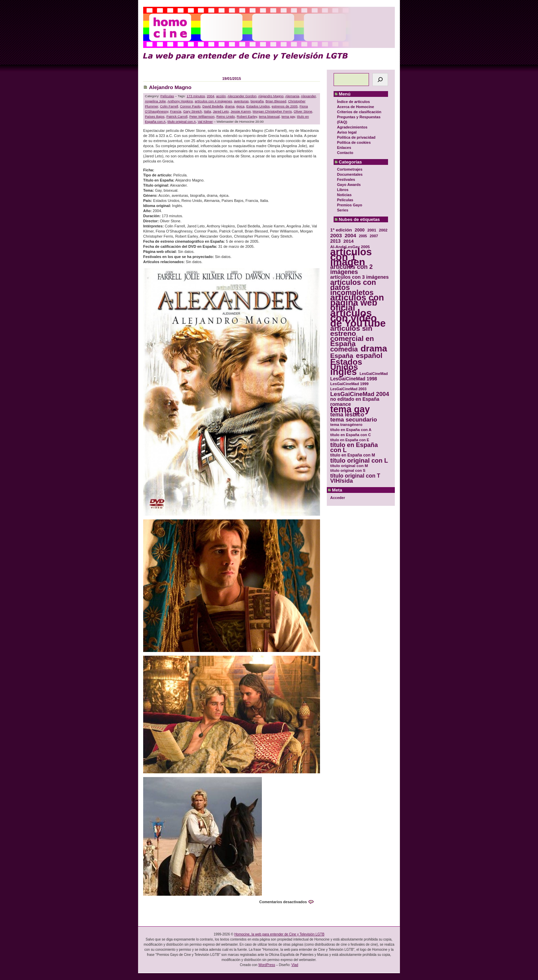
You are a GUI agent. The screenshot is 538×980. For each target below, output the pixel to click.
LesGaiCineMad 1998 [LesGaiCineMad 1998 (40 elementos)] (354, 379)
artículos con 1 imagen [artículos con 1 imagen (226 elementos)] (351, 257)
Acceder (338, 498)
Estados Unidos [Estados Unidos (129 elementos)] (346, 364)
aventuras (241, 101)
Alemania (292, 96)
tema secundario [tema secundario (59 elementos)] (354, 420)
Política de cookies (354, 142)
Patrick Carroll (177, 116)
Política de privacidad (356, 137)
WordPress (267, 965)
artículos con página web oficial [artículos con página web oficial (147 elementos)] (357, 303)
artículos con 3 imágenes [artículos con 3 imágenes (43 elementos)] (359, 277)
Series (343, 210)
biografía (257, 101)
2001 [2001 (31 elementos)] (372, 230)
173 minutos (196, 96)
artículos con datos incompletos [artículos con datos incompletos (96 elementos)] (353, 287)
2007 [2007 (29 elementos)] (374, 236)
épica (240, 106)
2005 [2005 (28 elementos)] (363, 236)
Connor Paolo (190, 106)
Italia (208, 111)
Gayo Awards (349, 185)
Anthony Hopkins (180, 101)
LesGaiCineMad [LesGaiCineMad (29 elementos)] (374, 374)
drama (230, 106)
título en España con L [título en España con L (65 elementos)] (354, 448)
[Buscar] (380, 80)
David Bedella (213, 106)
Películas (345, 200)
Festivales (346, 179)
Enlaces (344, 148)
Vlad (295, 965)
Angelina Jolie (155, 101)
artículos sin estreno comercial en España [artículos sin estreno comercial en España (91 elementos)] (352, 336)
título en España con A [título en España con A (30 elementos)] (351, 430)
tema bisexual (269, 116)
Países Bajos (155, 116)
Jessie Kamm (241, 111)
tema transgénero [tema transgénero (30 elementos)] (346, 425)
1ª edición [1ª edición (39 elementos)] (341, 230)
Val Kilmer (205, 122)
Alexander (308, 96)
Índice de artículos (354, 102)
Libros (343, 190)
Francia (176, 111)
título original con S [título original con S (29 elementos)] (348, 470)
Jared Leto (221, 111)
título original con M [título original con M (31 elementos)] (349, 466)
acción (221, 96)
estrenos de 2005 (285, 106)
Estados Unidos (258, 106)
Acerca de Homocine (356, 107)
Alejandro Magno (170, 87)
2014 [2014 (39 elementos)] (349, 241)
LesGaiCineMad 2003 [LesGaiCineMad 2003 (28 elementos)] (348, 389)
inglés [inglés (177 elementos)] (343, 372)
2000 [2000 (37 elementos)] (360, 230)
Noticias (344, 195)
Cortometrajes (350, 169)
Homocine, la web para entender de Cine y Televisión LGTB (279, 934)
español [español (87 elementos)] (369, 355)
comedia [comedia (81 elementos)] (344, 349)
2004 (211, 96)
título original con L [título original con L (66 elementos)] (359, 460)
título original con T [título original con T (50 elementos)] (355, 476)
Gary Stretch (193, 111)
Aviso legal (347, 132)
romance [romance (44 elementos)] (341, 404)
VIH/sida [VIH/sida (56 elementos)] (342, 481)
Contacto (345, 153)
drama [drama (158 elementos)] (374, 349)
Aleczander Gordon (242, 96)
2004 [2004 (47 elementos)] (350, 235)
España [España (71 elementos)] (342, 356)
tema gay (288, 116)
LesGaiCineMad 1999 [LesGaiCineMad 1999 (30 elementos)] (349, 384)
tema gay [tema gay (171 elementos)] (350, 409)
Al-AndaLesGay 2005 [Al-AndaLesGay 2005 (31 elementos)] (350, 247)
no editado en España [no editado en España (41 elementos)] (355, 399)
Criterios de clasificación (359, 112)
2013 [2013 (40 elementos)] (335, 241)
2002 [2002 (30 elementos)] (383, 230)
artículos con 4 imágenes (214, 101)
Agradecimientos (352, 127)
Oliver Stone (303, 111)
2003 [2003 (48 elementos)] (336, 235)
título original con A (181, 122)
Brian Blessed (276, 101)
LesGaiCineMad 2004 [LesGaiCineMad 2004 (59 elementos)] (360, 394)
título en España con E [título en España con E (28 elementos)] (350, 440)
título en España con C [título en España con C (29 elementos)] (350, 435)
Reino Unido (225, 116)
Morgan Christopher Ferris (272, 111)
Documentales (350, 174)
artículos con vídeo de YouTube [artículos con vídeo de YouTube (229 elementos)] (358, 318)
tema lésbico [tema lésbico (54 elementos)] (347, 415)
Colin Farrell (169, 106)
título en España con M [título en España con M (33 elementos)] (353, 455)
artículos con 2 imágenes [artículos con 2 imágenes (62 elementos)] (351, 270)
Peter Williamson (202, 116)
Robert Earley (247, 116)
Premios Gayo (350, 205)
